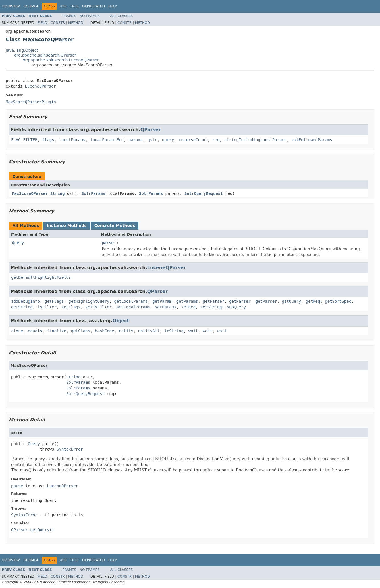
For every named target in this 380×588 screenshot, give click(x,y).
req (216, 140)
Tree (74, 6)
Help (113, 6)
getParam (162, 301)
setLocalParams (133, 307)
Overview (11, 6)
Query (18, 243)
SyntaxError (70, 449)
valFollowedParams (312, 140)
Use (63, 6)
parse (108, 243)
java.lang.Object (22, 50)
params (136, 140)
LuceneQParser (40, 86)
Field (42, 23)
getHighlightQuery (89, 301)
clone (17, 331)
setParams (166, 307)
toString (174, 331)
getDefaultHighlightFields (41, 277)
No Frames (90, 16)
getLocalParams (131, 301)
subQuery (236, 307)
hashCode (104, 331)
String (58, 193)
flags (48, 140)
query (168, 140)
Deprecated (94, 6)
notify (126, 331)
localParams (72, 140)
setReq (188, 307)
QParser (151, 130)
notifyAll (149, 331)
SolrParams (93, 193)
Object (121, 321)
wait (193, 331)
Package (31, 6)
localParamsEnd (107, 140)
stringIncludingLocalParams (255, 140)
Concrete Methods (115, 226)
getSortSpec (338, 301)
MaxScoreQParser (30, 193)
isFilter (47, 307)
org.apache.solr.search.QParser (45, 55)
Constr (58, 23)
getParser (213, 301)
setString (211, 307)
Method (76, 23)
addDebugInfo (25, 301)
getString (22, 307)
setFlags (71, 307)
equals (35, 331)
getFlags (54, 301)
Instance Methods (67, 226)
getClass (81, 331)
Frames (69, 16)
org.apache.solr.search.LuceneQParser (61, 60)
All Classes (122, 16)
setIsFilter (98, 307)
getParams (187, 301)
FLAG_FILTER (24, 140)
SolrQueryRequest (204, 193)
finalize (56, 331)
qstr (152, 140)
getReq (313, 301)
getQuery (291, 301)
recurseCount (193, 140)
